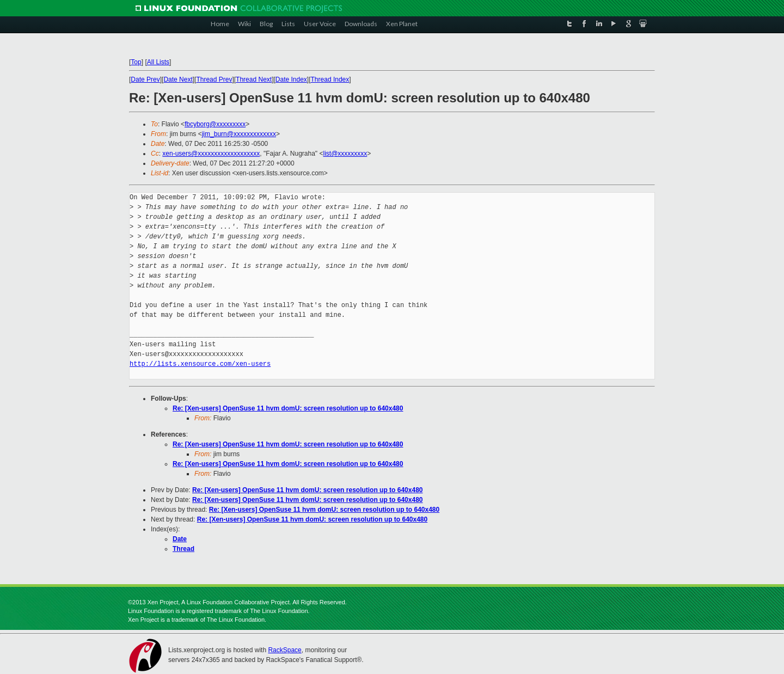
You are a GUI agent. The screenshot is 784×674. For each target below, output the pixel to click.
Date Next (178, 79)
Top (136, 62)
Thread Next (254, 79)
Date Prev (145, 79)
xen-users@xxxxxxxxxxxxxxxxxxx (211, 154)
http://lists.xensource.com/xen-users (200, 364)
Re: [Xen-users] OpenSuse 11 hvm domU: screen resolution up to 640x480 (288, 408)
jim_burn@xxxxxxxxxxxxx (239, 134)
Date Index (291, 79)
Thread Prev (214, 79)
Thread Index (330, 79)
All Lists (158, 62)
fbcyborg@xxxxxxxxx (215, 124)
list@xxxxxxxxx (345, 154)
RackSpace (284, 650)
